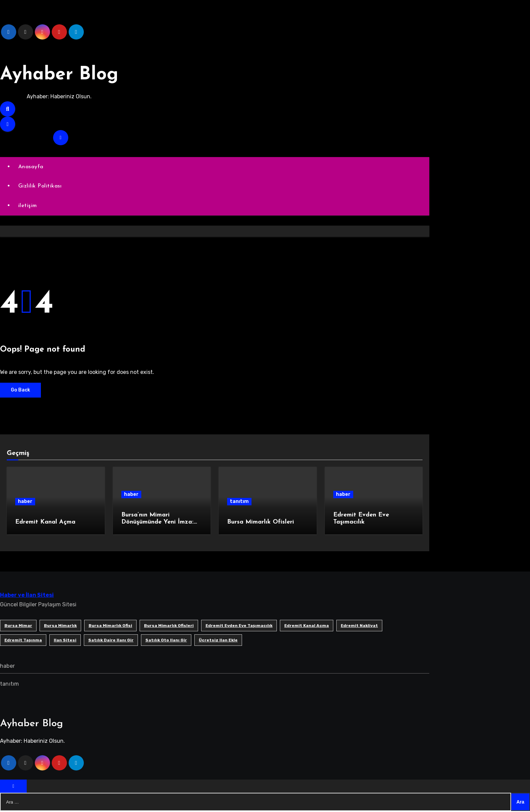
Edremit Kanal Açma (45, 523)
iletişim (28, 206)
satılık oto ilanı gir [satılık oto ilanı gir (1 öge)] (166, 641)
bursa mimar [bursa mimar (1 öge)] (18, 626)
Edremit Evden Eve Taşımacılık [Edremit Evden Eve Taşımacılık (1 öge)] (239, 626)
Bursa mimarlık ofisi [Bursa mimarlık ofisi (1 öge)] (110, 626)
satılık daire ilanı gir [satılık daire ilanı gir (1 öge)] (111, 641)
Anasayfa (31, 167)
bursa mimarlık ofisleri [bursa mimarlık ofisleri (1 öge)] (169, 626)
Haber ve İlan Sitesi (27, 596)
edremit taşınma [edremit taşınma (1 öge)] (23, 641)
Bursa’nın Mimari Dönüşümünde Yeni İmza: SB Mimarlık (157, 523)
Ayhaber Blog (65, 74)
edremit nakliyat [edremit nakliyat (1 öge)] (359, 626)
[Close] (13, 787)
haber (25, 502)
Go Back (20, 391)
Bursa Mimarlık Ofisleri (261, 523)
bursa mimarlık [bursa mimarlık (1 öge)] (60, 626)
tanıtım (239, 502)
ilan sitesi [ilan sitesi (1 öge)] (65, 641)
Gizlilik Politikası (40, 186)
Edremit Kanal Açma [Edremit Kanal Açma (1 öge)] (307, 626)
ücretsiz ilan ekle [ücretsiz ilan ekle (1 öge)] (218, 641)
